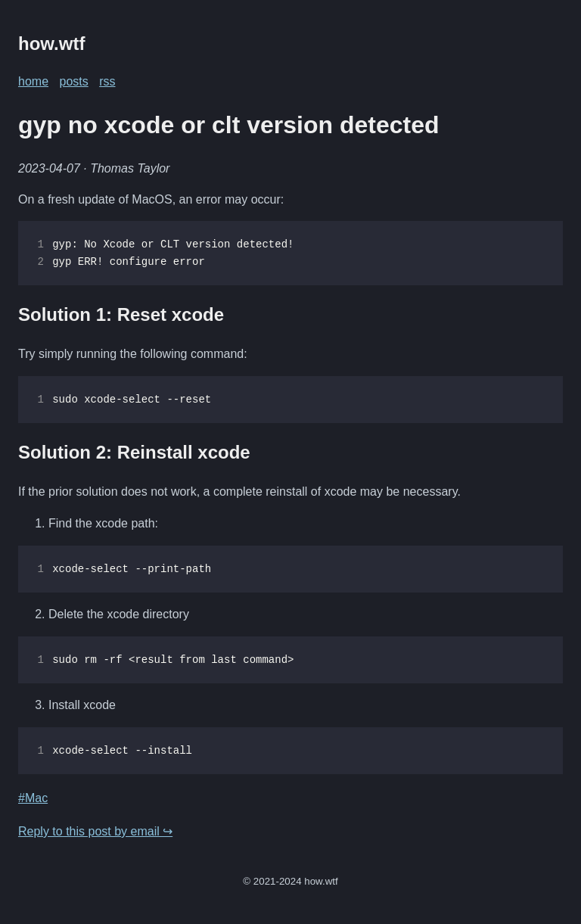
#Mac (33, 798)
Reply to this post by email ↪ (95, 831)
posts (73, 81)
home (33, 81)
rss (107, 81)
